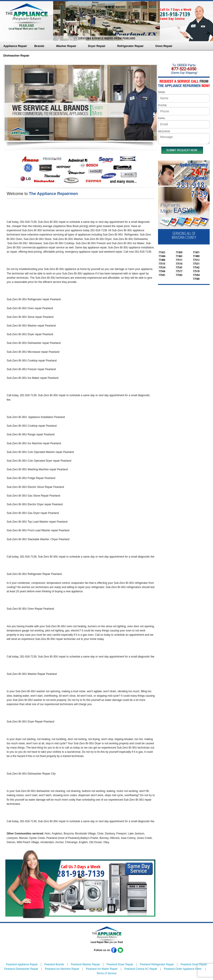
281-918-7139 (175, 14)
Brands (39, 46)
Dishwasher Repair (16, 56)
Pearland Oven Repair (194, 964)
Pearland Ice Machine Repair (62, 969)
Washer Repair (66, 46)
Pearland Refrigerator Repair (157, 964)
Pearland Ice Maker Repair (102, 969)
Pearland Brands (54, 964)
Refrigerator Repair (130, 46)
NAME (162, 92)
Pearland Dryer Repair (120, 964)
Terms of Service (106, 973)
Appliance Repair (15, 46)
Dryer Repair (97, 46)
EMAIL (162, 118)
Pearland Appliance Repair (22, 964)
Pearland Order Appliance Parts (183, 969)
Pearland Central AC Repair (141, 969)
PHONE (162, 105)
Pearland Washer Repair (85, 964)
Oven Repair (164, 46)
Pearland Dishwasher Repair (21, 969)
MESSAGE (164, 131)
